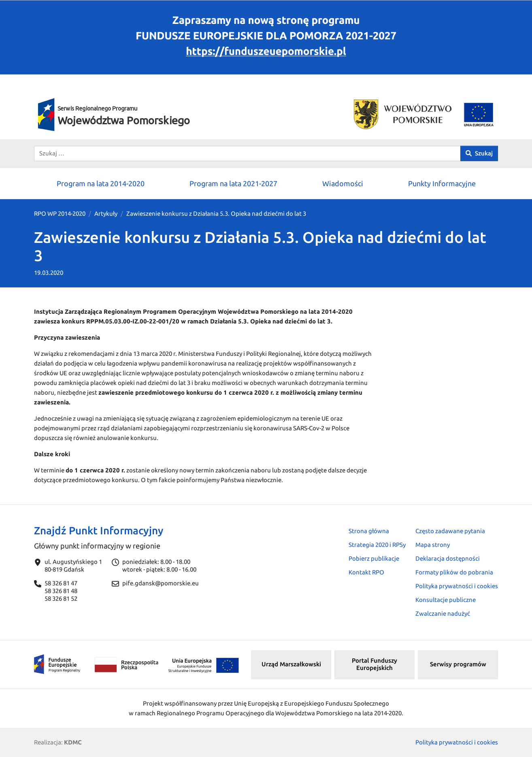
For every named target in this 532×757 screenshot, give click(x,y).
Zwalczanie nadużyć (443, 613)
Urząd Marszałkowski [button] (291, 664)
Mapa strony (433, 545)
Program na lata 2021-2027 (233, 183)
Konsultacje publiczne (446, 600)
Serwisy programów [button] (458, 664)
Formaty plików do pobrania (454, 572)
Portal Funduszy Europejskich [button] (375, 664)
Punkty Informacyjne (442, 183)
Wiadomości (343, 183)
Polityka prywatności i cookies (457, 586)
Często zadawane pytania (450, 531)
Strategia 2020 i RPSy (377, 545)
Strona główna (369, 531)
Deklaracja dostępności (448, 558)
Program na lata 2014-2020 (101, 183)
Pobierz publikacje (374, 558)
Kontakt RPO (366, 572)
